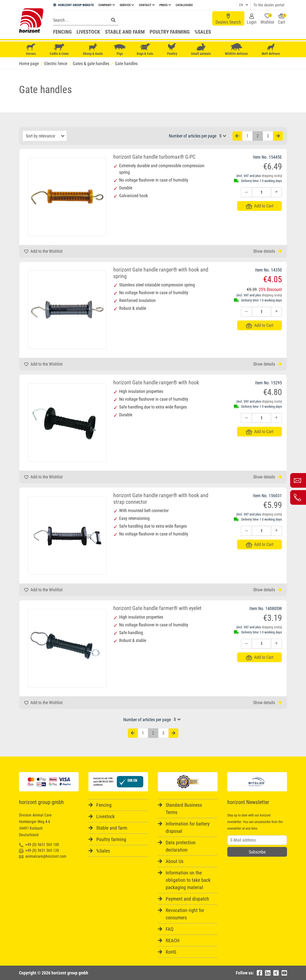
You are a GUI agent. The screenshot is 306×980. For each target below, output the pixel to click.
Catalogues (184, 5)
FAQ (170, 929)
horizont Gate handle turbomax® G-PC (154, 157)
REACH (172, 941)
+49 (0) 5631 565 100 (39, 845)
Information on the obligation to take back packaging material (188, 880)
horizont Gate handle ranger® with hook (156, 383)
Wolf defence (271, 49)
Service (127, 5)
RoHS (171, 952)
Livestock (88, 32)
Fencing (62, 32)
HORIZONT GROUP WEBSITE (73, 5)
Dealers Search (228, 19)
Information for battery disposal (188, 827)
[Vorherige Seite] (237, 136)
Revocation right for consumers (185, 914)
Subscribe (257, 852)
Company (107, 5)
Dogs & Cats (145, 49)
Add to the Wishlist (43, 251)
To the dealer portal (269, 5)
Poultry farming (170, 32)
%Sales (203, 32)
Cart (282, 19)
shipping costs (271, 176)
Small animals (201, 49)
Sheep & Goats (93, 49)
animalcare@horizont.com (43, 856)
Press (165, 5)
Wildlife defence (236, 49)
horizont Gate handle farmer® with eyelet (157, 608)
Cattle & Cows (59, 49)
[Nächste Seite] (278, 136)
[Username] (257, 840)
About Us (175, 861)
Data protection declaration (181, 846)
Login (252, 19)
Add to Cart (260, 206)
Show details (268, 251)
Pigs (120, 49)
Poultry (172, 49)
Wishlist (267, 19)
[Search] (80, 20)
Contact (147, 5)
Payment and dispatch (187, 899)
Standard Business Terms (184, 809)
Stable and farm (125, 32)
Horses (31, 49)
